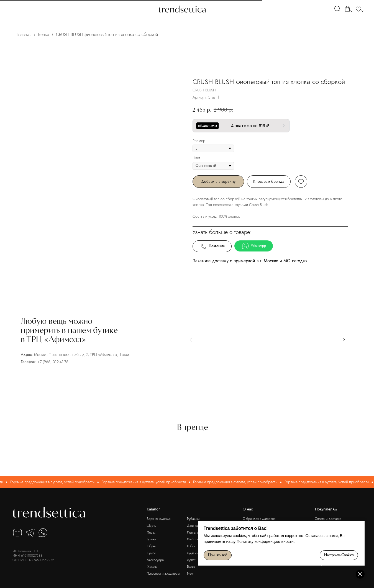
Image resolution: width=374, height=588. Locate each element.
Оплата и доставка (328, 519)
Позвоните (212, 246)
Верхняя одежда (159, 519)
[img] (337, 9)
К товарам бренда (269, 181)
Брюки (151, 539)
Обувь (151, 546)
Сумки (151, 553)
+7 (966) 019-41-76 (53, 362)
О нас (248, 509)
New (190, 574)
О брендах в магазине (259, 519)
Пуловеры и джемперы (163, 574)
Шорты (151, 526)
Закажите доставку (211, 261)
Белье (43, 34)
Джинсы (193, 526)
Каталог (153, 509)
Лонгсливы (195, 533)
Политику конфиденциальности (265, 541)
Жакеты (152, 567)
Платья (151, 533)
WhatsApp (254, 246)
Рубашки (193, 519)
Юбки (191, 546)
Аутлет (191, 560)
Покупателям (326, 509)
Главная (24, 34)
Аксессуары (155, 560)
